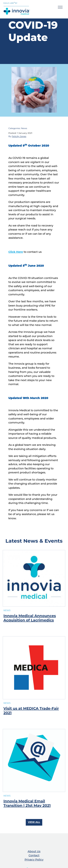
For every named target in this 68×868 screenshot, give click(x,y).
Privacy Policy (34, 860)
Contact (34, 855)
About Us (34, 851)
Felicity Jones (19, 136)
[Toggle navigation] (60, 8)
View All (34, 822)
